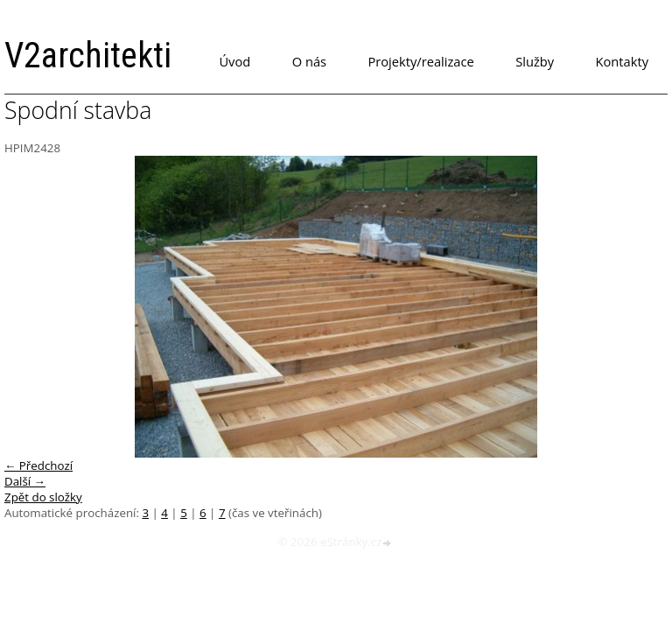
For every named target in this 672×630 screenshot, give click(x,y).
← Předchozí (38, 465)
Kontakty (622, 61)
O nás (309, 61)
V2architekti (88, 56)
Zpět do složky (43, 497)
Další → (25, 481)
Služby (535, 61)
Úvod (234, 61)
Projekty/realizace (421, 61)
